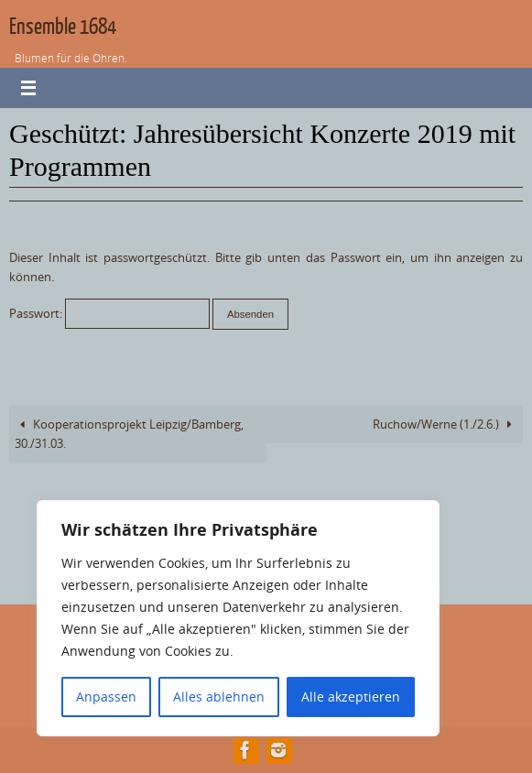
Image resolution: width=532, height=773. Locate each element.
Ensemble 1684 (63, 27)
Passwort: (109, 314)
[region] (238, 618)
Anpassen (106, 697)
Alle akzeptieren (351, 697)
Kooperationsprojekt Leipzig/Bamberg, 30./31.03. (130, 434)
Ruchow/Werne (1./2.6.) (445, 425)
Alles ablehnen (219, 697)
